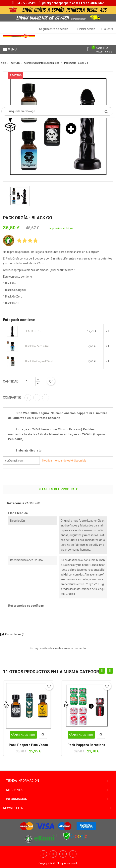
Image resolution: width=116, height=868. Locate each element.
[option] (19, 196)
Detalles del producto (58, 489)
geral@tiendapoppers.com (60, 3)
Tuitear (37, 398)
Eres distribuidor (93, 3)
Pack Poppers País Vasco (28, 745)
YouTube (63, 854)
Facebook (43, 854)
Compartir (28, 398)
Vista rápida (43, 736)
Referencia (16, 503)
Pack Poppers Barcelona (86, 745)
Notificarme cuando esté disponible (64, 461)
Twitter (53, 854)
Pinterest (46, 398)
